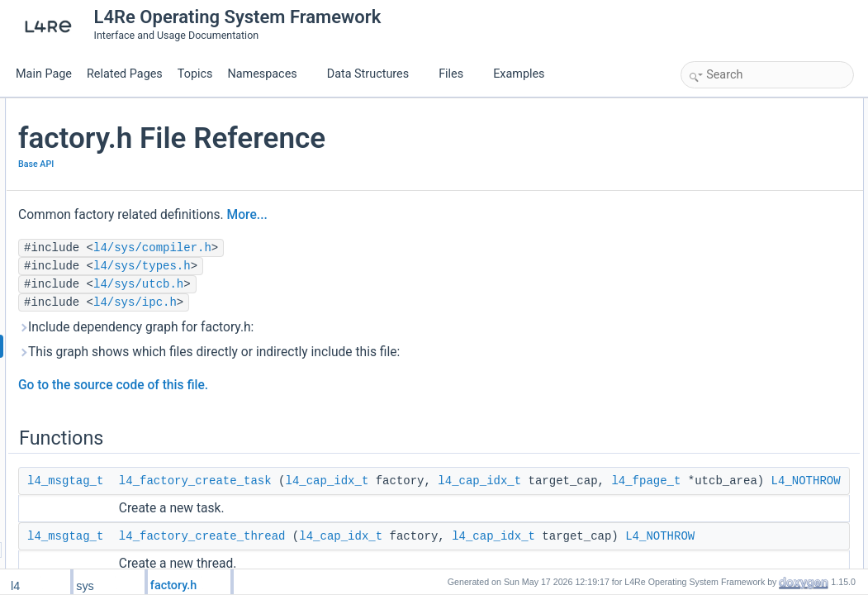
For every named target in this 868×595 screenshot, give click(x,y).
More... (444, 215)
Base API (232, 164)
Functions (707, 107)
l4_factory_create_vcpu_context (768, 235)
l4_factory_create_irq (745, 198)
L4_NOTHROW (434, 517)
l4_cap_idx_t (523, 481)
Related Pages (125, 74)
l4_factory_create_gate (749, 180)
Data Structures (375, 74)
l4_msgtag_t (262, 481)
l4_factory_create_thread (754, 144)
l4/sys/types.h (339, 266)
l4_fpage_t (524, 499)
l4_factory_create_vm (746, 217)
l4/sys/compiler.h (349, 248)
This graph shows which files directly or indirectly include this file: (406, 352)
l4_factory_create (737, 271)
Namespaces (268, 74)
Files (457, 74)
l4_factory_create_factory (754, 162)
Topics (195, 74)
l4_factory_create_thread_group (769, 253)
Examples (519, 74)
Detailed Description (730, 289)
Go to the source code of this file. (310, 385)
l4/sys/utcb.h (335, 284)
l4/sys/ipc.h (332, 302)
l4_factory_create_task (392, 481)
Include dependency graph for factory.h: (332, 327)
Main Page (44, 74)
